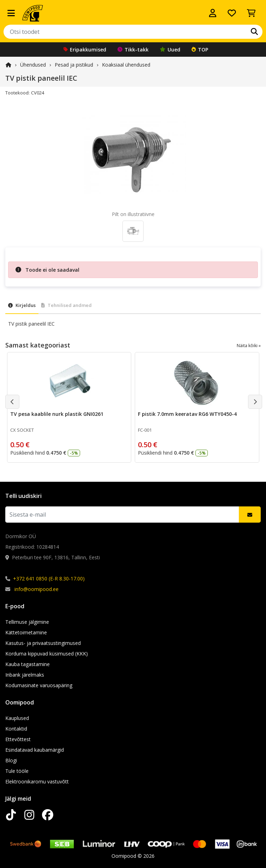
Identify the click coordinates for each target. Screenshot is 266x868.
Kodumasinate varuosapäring (39, 685)
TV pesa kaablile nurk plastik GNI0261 (57, 414)
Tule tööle (17, 771)
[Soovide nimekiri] (232, 13)
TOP (200, 50)
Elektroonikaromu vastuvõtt (37, 781)
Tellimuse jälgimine (27, 622)
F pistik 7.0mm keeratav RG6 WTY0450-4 (187, 414)
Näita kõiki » (249, 346)
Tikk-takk (133, 50)
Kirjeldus (22, 305)
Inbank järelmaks (25, 675)
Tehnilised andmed (66, 305)
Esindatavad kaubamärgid (35, 750)
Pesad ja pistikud (74, 65)
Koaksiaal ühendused (126, 65)
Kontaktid (16, 729)
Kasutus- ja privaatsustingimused (43, 643)
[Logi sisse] (213, 13)
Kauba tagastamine (28, 664)
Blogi (11, 760)
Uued (170, 50)
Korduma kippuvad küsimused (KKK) (47, 654)
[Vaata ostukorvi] (251, 13)
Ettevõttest (18, 739)
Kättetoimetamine (26, 632)
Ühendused (33, 65)
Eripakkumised (85, 50)
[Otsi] (254, 32)
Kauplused (17, 718)
